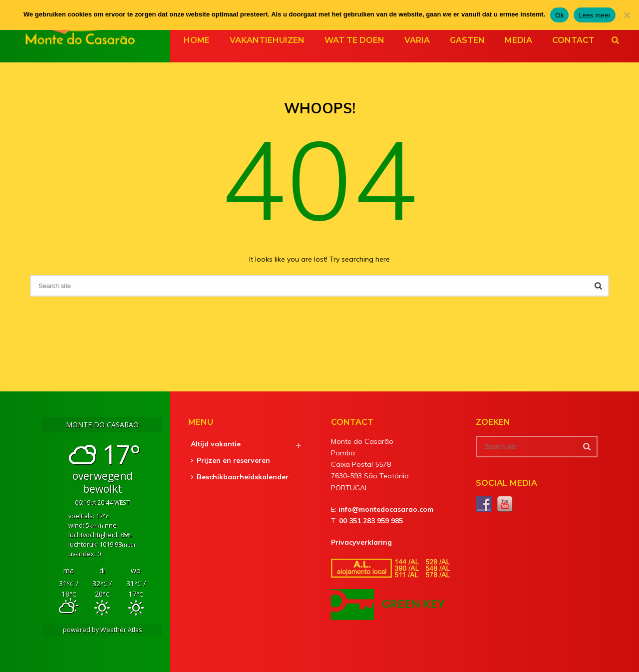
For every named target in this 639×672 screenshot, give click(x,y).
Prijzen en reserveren (230, 460)
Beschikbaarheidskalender (240, 477)
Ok (559, 15)
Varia (417, 40)
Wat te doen (354, 40)
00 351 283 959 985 (371, 521)
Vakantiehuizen (267, 40)
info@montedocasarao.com (386, 509)
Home (197, 40)
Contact (573, 40)
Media (518, 40)
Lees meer (595, 15)
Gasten (467, 40)
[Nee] (627, 15)
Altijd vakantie (216, 444)
